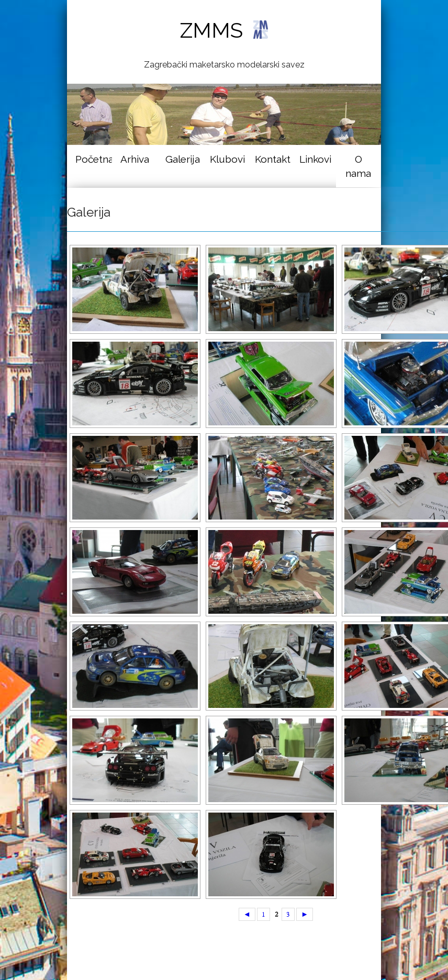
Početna (94, 159)
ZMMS (224, 30)
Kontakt (273, 159)
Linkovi (315, 159)
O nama (358, 166)
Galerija (183, 159)
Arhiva (135, 159)
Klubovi (227, 159)
